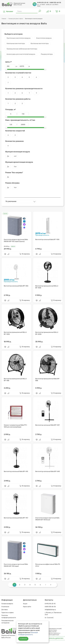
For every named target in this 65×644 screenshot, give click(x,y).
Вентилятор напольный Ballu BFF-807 (47, 425)
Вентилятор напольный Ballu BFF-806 (16, 286)
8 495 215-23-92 (43, 3)
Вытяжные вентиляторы (40, 43)
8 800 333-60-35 (55, 3)
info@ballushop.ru (50, 610)
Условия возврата (7, 604)
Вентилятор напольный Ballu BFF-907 (16, 518)
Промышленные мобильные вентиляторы (22, 49)
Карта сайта (27, 607)
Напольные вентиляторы (16, 43)
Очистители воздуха (44, 38)
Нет (15, 167)
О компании (5, 607)
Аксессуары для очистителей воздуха (21, 54)
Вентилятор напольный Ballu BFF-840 (48, 471)
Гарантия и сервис (8, 613)
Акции (25, 604)
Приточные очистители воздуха (19, 38)
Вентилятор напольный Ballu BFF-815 (16, 471)
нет (15, 156)
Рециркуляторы (47, 54)
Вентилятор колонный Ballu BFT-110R (47, 240)
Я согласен (23, 639)
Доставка (5, 610)
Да (8, 156)
